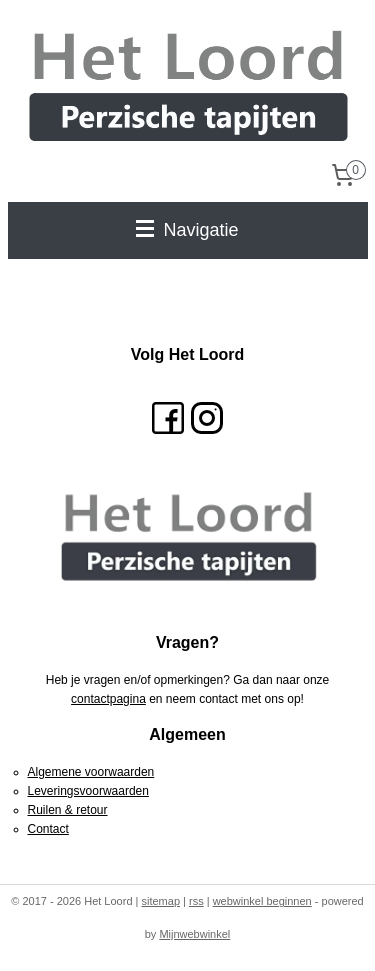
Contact (48, 829)
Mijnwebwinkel (194, 934)
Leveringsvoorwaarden (88, 791)
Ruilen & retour (68, 810)
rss (196, 901)
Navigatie (187, 230)
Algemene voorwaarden (91, 772)
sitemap (160, 901)
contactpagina (108, 699)
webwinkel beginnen (262, 901)
